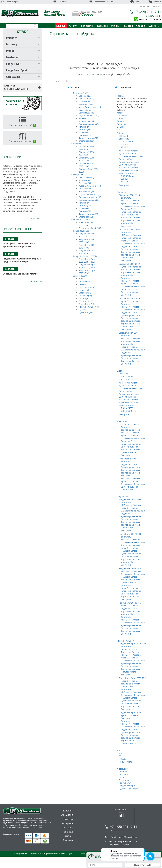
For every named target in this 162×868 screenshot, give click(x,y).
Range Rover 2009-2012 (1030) (88, 246)
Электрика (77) (86, 217)
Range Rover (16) (87, 304)
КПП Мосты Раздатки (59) (85, 182)
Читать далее (36, 218)
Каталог (73, 26)
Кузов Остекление (128, 154)
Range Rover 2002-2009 (130, 534)
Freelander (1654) (81, 220)
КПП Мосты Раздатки (129, 151)
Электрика (124, 185)
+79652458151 (154, 19)
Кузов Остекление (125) (90, 107)
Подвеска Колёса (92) (89, 116)
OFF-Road (123, 136)
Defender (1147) (81, 93)
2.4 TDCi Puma (128, 142)
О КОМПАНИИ (12, 157)
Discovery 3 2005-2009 (129, 264)
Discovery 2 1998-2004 (129, 229)
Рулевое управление (129, 162)
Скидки (141, 26)
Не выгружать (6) (87, 287)
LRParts (82, 284)
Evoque (10, 51)
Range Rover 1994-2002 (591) (88, 235)
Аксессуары (13, 77)
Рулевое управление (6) (90, 197)
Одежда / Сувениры (128, 788)
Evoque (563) (79, 175)
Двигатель (124, 139)
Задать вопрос (10, 2)
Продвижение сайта (53, 854)
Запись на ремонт (22, 141)
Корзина (155, 2)
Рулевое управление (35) (87, 120)
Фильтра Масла (126, 173)
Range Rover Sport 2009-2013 (133, 678)
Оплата (115, 26)
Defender (11, 38)
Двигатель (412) (86, 99)
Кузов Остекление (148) (90, 186)
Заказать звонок (154, 16)
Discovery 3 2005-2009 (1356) (87, 159)
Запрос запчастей (22, 125)
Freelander (12, 57)
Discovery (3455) (81, 144)
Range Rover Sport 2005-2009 (133, 644)
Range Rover (13, 64)
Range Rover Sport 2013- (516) (87, 272)
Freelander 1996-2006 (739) (87, 224)
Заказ (119, 750)
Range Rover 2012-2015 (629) (88, 252)
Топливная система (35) (85, 128)
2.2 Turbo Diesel (129, 379)
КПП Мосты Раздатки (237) (86, 103)
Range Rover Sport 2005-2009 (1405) (87, 260)
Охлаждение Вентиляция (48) (87, 111)
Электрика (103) (86, 141)
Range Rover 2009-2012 (130, 568)
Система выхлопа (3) (89, 200)
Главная (61, 26)
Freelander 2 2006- (128, 459)
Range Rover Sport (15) (89, 307)
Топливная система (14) (85, 204)
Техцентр (68, 819)
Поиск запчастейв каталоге (15, 103)
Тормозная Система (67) (85, 134)
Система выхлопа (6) (89, 124)
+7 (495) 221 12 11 (148, 12)
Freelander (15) (86, 301)
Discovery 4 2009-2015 (129, 298)
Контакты (154, 26)
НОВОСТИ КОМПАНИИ (17, 229)
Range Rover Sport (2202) (85, 256)
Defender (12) (85, 293)
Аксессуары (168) (81, 290)
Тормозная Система (128, 170)
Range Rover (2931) (82, 231)
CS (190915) (84, 281)
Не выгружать (126, 762)
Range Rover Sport (17, 70)
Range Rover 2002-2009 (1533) (88, 241)
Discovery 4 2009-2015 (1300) (87, 165)
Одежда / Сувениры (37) (86, 311)
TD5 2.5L (125, 147)
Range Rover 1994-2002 (130, 499)
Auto (81, 279)
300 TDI (124, 144)
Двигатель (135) (86, 177)
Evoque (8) (84, 298)
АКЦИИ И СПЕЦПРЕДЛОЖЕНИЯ (22, 87)
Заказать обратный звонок (121, 831)
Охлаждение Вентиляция (131, 156)
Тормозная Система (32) (85, 210)
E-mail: (124, 837)
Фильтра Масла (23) (88, 214)
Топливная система (128, 168)
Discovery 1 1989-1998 (129, 195)
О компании (60, 2)
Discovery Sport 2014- (129, 333)
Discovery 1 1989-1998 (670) (87, 148)
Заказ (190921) (80, 276)
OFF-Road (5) (85, 96)
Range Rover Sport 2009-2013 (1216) (87, 266)
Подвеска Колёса (127, 159)
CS (120, 756)
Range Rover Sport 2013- (130, 713)
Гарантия (128, 26)
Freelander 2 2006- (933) (90, 228)
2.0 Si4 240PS (127, 376)
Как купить (87, 26)
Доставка (102, 26)
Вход (135, 2)
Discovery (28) (85, 296)
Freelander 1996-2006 (129, 424)
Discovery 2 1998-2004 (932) (87, 154)
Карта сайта (82, 853)
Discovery (11, 44)
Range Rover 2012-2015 (130, 603)
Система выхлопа (127, 165)
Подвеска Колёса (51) (89, 194)
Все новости (36, 281)
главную (94, 74)
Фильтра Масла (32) (88, 138)
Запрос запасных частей (102, 2)
